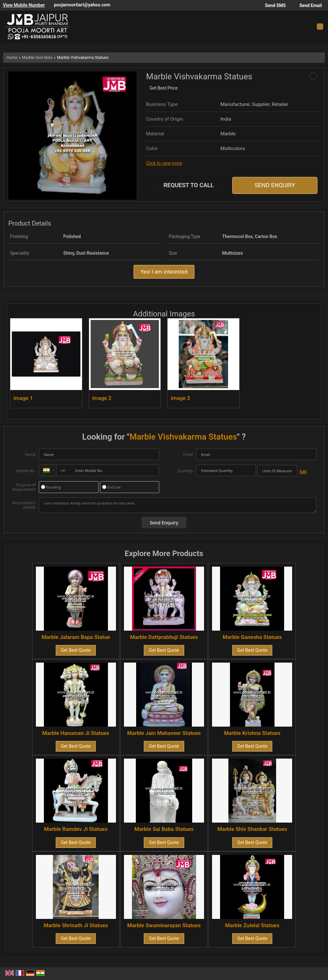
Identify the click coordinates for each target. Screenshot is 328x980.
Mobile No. (26, 471)
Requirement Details (24, 505)
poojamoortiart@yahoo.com (82, 5)
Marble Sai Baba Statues (164, 829)
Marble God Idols (37, 57)
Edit (303, 472)
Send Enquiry (275, 185)
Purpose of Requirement (24, 487)
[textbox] (277, 471)
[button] (24, 5)
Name (30, 454)
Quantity (185, 471)
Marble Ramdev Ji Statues (76, 829)
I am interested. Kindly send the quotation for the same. (178, 505)
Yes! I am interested (164, 272)
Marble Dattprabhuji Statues (164, 637)
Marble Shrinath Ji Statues (76, 925)
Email (188, 454)
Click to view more (164, 163)
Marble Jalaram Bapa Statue (76, 637)
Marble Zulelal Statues (252, 925)
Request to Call (189, 185)
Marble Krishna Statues (252, 733)
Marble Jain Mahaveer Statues (164, 733)
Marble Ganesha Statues (252, 637)
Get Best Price (164, 88)
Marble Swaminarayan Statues (164, 925)
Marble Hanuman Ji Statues (76, 733)
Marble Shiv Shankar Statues (252, 829)
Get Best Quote (76, 650)
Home (12, 57)
